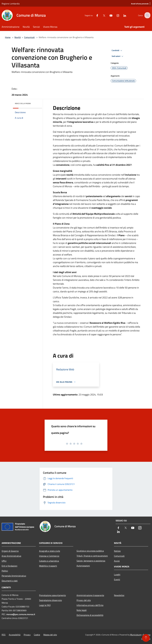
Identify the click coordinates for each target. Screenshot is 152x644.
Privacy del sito (84, 600)
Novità (18, 37)
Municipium (136, 635)
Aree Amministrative (11, 556)
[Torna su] (146, 638)
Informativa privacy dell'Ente (90, 605)
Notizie (117, 551)
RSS (4, 635)
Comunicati (29, 37)
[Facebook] (95, 15)
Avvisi (117, 561)
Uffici (4, 561)
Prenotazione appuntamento (52, 595)
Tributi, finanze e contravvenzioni (92, 556)
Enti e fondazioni (9, 566)
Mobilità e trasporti (48, 566)
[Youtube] (109, 15)
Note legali (82, 610)
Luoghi (117, 574)
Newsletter (119, 595)
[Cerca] (147, 15)
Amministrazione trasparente (90, 595)
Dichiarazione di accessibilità (90, 615)
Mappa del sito (50, 635)
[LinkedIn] (123, 15)
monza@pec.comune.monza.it (21, 614)
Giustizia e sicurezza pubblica (90, 551)
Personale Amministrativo (14, 576)
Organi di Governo (10, 551)
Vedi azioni (118, 56)
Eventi (117, 579)
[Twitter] (102, 15)
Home (8, 37)
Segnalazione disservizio (50, 600)
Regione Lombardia (11, 4)
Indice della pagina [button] (23, 103)
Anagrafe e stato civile (50, 551)
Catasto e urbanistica (49, 561)
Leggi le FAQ (45, 605)
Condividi (117, 51)
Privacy (27, 635)
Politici (5, 571)
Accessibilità (15, 635)
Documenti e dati (10, 581)
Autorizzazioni (83, 566)
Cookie (37, 635)
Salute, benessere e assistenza (91, 561)
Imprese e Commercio (49, 556)
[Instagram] (116, 15)
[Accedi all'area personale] (140, 4)
